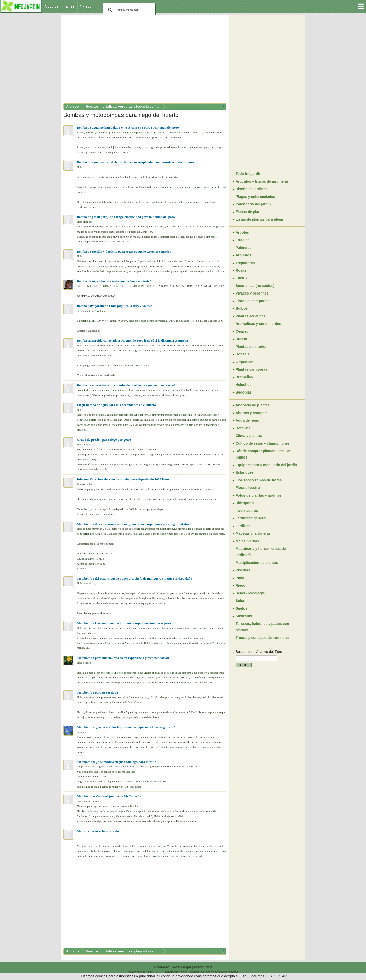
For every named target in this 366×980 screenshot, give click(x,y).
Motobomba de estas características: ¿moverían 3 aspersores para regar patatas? (134, 524)
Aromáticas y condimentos (258, 324)
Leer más (257, 976)
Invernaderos (247, 511)
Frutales (242, 240)
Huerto (241, 339)
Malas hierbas (247, 541)
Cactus (242, 278)
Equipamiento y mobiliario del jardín (266, 465)
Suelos (241, 608)
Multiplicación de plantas (257, 563)
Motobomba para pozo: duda (97, 692)
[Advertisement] (145, 60)
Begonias (244, 392)
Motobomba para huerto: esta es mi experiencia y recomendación (123, 658)
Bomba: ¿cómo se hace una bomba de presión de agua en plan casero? (126, 385)
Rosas (241, 270)
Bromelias (244, 377)
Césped (242, 331)
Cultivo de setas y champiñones (263, 443)
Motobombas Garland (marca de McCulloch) (109, 796)
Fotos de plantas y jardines (259, 495)
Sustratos (244, 616)
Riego (241, 585)
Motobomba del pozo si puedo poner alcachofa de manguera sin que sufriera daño (134, 578)
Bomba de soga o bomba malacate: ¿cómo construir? (114, 281)
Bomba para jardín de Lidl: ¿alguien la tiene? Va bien (115, 306)
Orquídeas (244, 362)
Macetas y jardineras (253, 533)
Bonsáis (242, 354)
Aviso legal (182, 967)
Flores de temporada (253, 301)
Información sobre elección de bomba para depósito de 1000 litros (123, 479)
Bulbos (242, 308)
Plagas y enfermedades (255, 197)
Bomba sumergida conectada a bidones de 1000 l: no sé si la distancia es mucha (132, 341)
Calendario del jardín (253, 204)
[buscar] (128, 10)
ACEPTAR (279, 976)
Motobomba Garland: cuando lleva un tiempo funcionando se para (124, 623)
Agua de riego (247, 420)
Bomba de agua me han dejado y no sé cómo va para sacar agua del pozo (128, 128)
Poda (240, 578)
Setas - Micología (250, 593)
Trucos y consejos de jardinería (262, 638)
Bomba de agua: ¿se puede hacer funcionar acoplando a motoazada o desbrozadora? (136, 162)
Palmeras (243, 248)
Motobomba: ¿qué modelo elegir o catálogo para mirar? (116, 762)
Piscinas (243, 570)
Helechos (243, 385)
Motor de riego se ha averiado (98, 831)
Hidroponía (245, 503)
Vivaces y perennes (252, 293)
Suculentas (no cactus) (255, 286)
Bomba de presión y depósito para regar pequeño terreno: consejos (124, 251)
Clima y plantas (249, 436)
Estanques (245, 472)
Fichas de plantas (250, 212)
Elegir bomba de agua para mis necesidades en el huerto (116, 405)
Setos (240, 601)
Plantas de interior (251, 347)
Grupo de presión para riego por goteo (104, 440)
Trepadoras (245, 263)
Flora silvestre (248, 488)
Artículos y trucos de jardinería (262, 181)
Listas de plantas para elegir (260, 219)
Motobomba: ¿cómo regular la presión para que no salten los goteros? (126, 727)
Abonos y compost (252, 413)
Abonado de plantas (253, 405)
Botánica (243, 428)
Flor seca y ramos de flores (259, 480)
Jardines (243, 526)
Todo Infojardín (248, 174)
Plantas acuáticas (251, 316)
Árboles (242, 232)
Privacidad (203, 967)
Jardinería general (251, 518)
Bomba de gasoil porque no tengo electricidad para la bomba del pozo (126, 217)
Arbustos (243, 255)
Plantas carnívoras (251, 369)
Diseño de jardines (251, 189)
